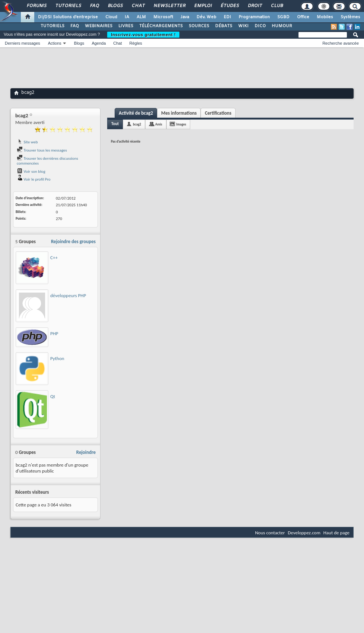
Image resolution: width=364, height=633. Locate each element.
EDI (227, 17)
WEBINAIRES (99, 26)
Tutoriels (68, 6)
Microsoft (163, 17)
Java (185, 17)
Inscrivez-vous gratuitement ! (143, 35)
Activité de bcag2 (136, 113)
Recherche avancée (341, 43)
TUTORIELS (52, 26)
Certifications (218, 113)
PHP (54, 333)
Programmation (254, 17)
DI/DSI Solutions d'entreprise (68, 17)
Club (277, 6)
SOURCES (199, 26)
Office (303, 17)
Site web (27, 142)
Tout (115, 124)
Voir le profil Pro (34, 179)
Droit (255, 6)
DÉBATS (224, 26)
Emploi (203, 6)
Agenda (99, 43)
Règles (136, 43)
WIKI (243, 26)
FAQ (94, 6)
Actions (55, 43)
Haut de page (336, 533)
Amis (159, 124)
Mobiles (325, 17)
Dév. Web (206, 17)
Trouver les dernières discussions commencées (47, 161)
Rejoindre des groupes (73, 241)
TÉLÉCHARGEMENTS (161, 26)
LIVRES (126, 26)
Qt (53, 396)
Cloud (111, 17)
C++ (54, 257)
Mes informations (179, 113)
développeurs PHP (68, 295)
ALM (141, 17)
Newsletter (169, 6)
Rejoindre (86, 452)
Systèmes (350, 17)
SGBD (283, 17)
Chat (138, 6)
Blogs (115, 6)
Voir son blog (31, 171)
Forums (36, 6)
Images (181, 124)
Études (229, 6)
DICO (260, 26)
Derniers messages (23, 43)
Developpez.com (304, 533)
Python (57, 358)
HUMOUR (282, 26)
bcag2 (137, 124)
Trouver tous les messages (42, 150)
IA (127, 17)
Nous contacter (270, 533)
